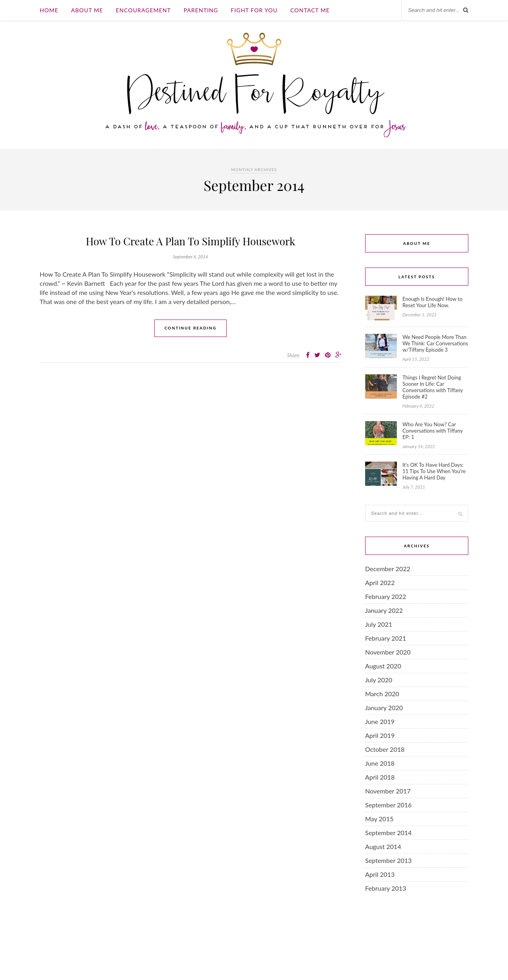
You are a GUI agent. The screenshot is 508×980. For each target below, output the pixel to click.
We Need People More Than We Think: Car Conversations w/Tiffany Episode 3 (435, 343)
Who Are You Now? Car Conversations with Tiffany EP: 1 (433, 431)
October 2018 (385, 749)
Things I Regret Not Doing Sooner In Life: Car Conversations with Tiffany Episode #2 (433, 387)
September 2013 (388, 860)
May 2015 (379, 819)
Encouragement (143, 10)
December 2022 (388, 569)
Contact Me (310, 10)
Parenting (201, 10)
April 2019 (380, 735)
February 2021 (386, 638)
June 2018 (380, 763)
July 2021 (379, 624)
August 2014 (383, 846)
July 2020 (379, 680)
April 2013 (380, 874)
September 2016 (388, 805)
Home (49, 10)
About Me (87, 10)
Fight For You (254, 10)
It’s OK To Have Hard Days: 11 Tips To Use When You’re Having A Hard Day (434, 471)
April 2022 (380, 582)
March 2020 (382, 694)
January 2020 (384, 708)
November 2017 (388, 791)
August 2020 (383, 666)
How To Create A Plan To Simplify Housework (190, 241)
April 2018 (380, 777)
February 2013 (386, 888)
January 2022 (384, 610)
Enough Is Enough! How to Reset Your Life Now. (432, 302)
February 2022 (386, 596)
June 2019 (380, 721)
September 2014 (388, 833)
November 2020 (388, 652)
